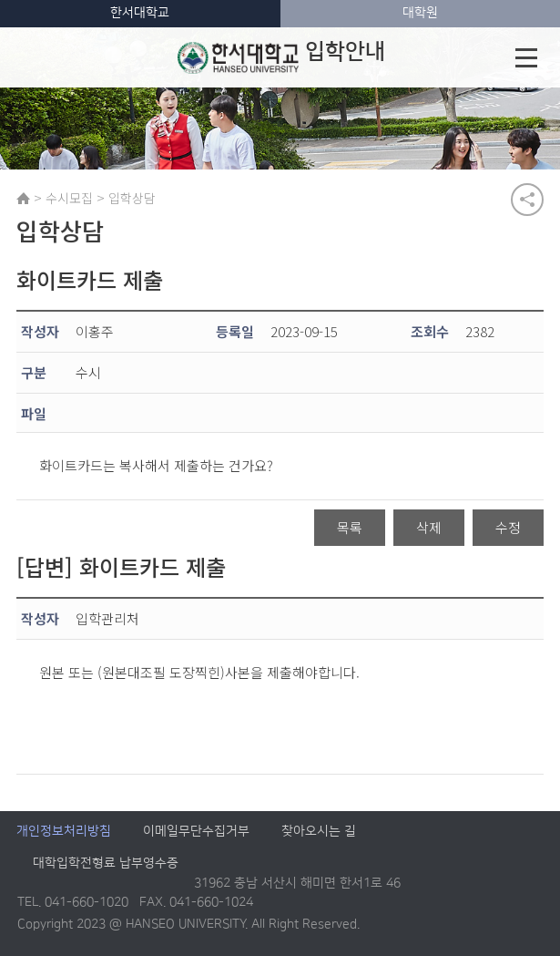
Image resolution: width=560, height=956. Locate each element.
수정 (508, 527)
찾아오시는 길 (319, 832)
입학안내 (281, 57)
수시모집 (69, 198)
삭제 (429, 527)
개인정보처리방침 (64, 832)
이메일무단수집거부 (196, 832)
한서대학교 (140, 13)
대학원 (420, 13)
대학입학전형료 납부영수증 (106, 864)
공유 (527, 200)
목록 (350, 527)
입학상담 (132, 198)
